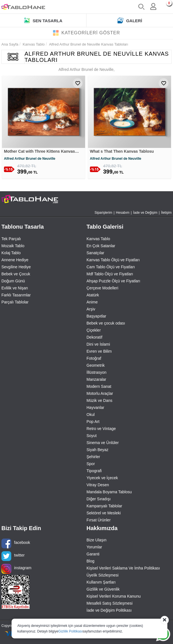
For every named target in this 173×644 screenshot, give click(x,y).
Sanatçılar (95, 254)
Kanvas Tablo (98, 240)
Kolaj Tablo (11, 254)
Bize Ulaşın (97, 541)
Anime (92, 303)
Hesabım (123, 214)
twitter (13, 557)
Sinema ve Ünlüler (103, 443)
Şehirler (93, 458)
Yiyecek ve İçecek (102, 479)
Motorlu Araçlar (100, 394)
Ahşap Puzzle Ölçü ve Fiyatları (113, 282)
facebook (16, 545)
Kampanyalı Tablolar (104, 507)
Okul (91, 415)
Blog (90, 562)
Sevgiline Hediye (16, 268)
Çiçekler (94, 331)
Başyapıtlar (96, 317)
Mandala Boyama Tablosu (109, 493)
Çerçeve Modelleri (102, 289)
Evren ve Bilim (99, 352)
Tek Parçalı (11, 240)
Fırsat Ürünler (99, 521)
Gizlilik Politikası (70, 631)
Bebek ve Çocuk (16, 275)
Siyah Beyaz (97, 451)
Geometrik (96, 366)
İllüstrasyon (97, 373)
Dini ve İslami (98, 345)
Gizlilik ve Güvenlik (103, 590)
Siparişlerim (104, 214)
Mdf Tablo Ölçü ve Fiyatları (110, 275)
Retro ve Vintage (101, 429)
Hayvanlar (95, 408)
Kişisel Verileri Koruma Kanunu (114, 597)
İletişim (166, 214)
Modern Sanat (99, 387)
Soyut (92, 436)
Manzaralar (96, 380)
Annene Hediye (15, 261)
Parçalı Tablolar (15, 303)
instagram (16, 570)
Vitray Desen (98, 486)
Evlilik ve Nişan (15, 289)
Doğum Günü (13, 282)
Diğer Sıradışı (99, 500)
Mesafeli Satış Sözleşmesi (109, 604)
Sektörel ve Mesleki (104, 514)
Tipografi (94, 472)
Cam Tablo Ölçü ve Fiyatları (111, 268)
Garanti (93, 555)
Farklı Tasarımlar (16, 296)
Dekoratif (94, 338)
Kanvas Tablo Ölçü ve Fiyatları (113, 261)
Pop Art (93, 422)
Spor (91, 465)
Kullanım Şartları (101, 583)
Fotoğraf (94, 359)
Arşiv (91, 310)
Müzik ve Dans (99, 401)
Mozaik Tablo (13, 247)
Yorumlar (94, 548)
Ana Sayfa (10, 44)
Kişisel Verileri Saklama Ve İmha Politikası (123, 569)
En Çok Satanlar (101, 247)
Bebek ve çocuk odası (106, 324)
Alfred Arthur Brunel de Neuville (30, 159)
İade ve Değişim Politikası (109, 611)
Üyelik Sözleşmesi (103, 576)
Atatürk (93, 296)
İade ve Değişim (145, 214)
